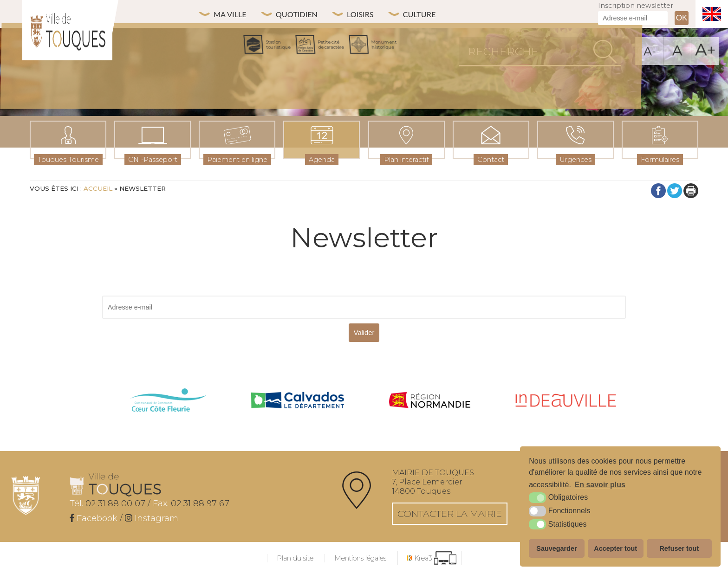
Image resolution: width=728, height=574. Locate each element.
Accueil (98, 188)
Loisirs (374, 14)
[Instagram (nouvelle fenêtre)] (152, 518)
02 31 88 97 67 (191, 503)
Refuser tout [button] (679, 548)
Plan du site (295, 558)
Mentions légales (360, 558)
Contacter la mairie (450, 514)
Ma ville (233, 14)
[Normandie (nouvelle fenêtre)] (430, 401)
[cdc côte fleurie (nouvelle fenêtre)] (169, 401)
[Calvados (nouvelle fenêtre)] (298, 401)
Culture (438, 14)
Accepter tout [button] (615, 548)
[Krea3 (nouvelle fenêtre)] (432, 558)
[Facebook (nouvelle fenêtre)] (94, 518)
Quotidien (305, 14)
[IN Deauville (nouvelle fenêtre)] (566, 401)
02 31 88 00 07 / (110, 503)
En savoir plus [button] (600, 485)
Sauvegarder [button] (556, 548)
